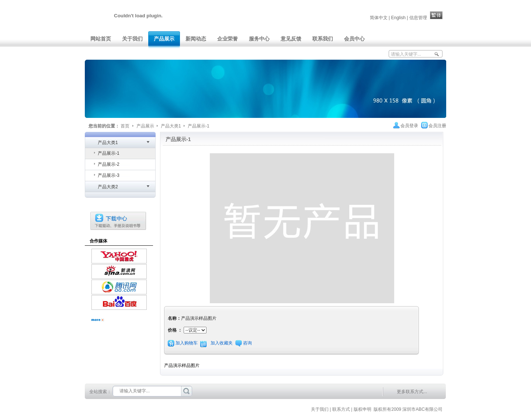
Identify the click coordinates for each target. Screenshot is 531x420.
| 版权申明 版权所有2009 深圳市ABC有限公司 (398, 409)
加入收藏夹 (222, 343)
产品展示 (146, 126)
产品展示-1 (199, 126)
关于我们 (320, 409)
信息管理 (418, 18)
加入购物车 (187, 343)
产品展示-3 (109, 175)
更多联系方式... (412, 392)
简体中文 (379, 18)
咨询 (247, 343)
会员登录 (409, 126)
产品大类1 (171, 126)
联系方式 (341, 409)
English (398, 18)
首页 (125, 126)
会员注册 (437, 126)
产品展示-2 (109, 164)
